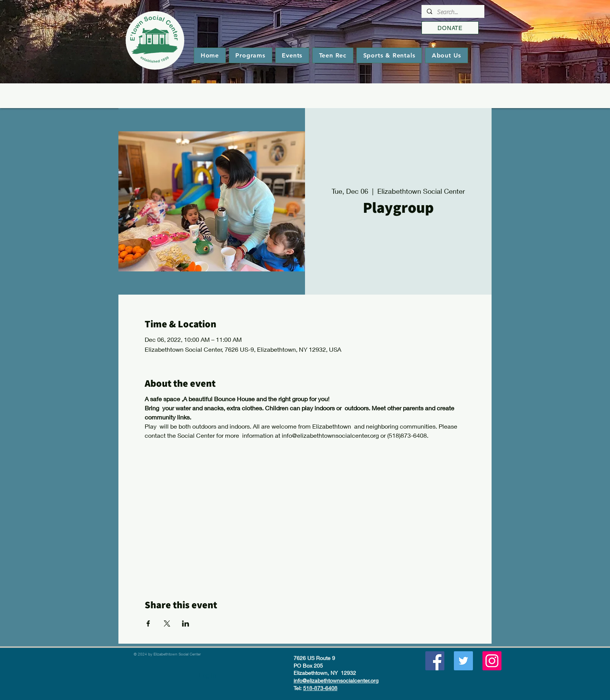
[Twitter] (463, 661)
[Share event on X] (167, 623)
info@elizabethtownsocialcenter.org (336, 680)
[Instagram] (492, 661)
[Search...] (453, 12)
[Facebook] (435, 661)
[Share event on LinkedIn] (186, 623)
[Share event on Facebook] (148, 623)
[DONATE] (450, 28)
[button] (251, 55)
